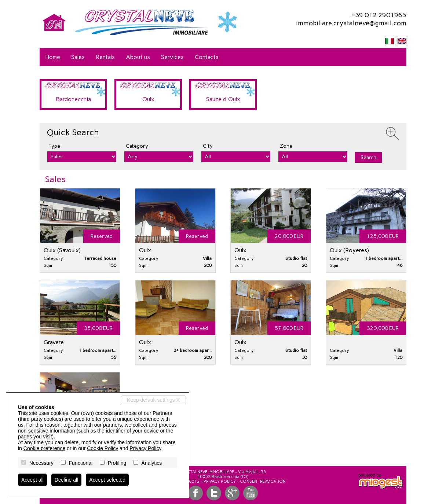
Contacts (207, 57)
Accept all (32, 480)
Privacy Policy (220, 481)
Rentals (105, 57)
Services (172, 57)
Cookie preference (44, 448)
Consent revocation (263, 481)
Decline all (67, 480)
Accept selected (107, 480)
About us (138, 57)
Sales (78, 57)
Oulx (148, 99)
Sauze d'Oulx (223, 99)
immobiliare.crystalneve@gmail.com (351, 23)
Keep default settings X (153, 400)
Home (53, 57)
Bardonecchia (73, 99)
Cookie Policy (103, 448)
